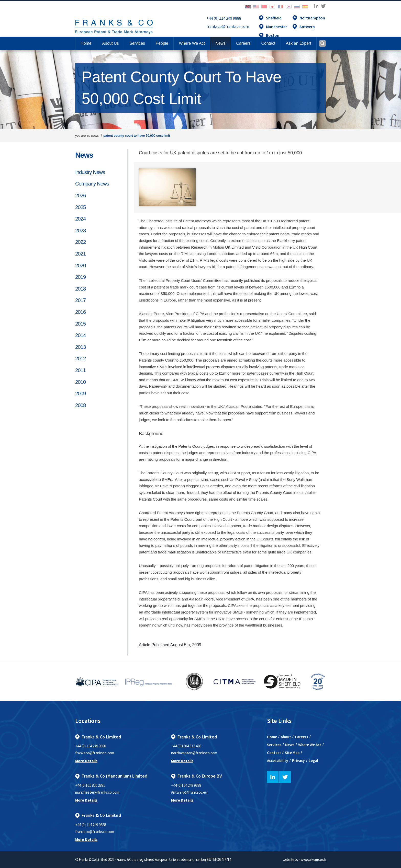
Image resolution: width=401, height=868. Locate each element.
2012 (80, 358)
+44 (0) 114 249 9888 (224, 18)
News (84, 155)
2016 (80, 312)
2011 (80, 370)
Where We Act (310, 745)
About (286, 737)
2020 (80, 265)
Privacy (298, 761)
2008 (80, 405)
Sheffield (274, 18)
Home (86, 43)
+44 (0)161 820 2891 (90, 785)
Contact (274, 753)
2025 (80, 207)
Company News (92, 184)
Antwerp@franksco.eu (189, 792)
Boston (273, 35)
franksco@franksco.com (228, 26)
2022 (80, 242)
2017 (80, 300)
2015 (80, 324)
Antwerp (307, 27)
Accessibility (278, 761)
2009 (80, 394)
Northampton (312, 18)
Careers (302, 737)
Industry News (90, 172)
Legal (313, 761)
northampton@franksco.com (194, 753)
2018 (80, 289)
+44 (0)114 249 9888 (186, 785)
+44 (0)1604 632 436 (186, 746)
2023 (80, 230)
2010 (80, 382)
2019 (80, 277)
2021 (80, 254)
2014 (80, 335)
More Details (86, 761)
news (95, 136)
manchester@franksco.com (97, 792)
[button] (268, 43)
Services (274, 745)
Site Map (292, 753)
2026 (80, 195)
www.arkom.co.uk (313, 859)
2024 (80, 219)
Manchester (276, 27)
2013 (80, 347)
